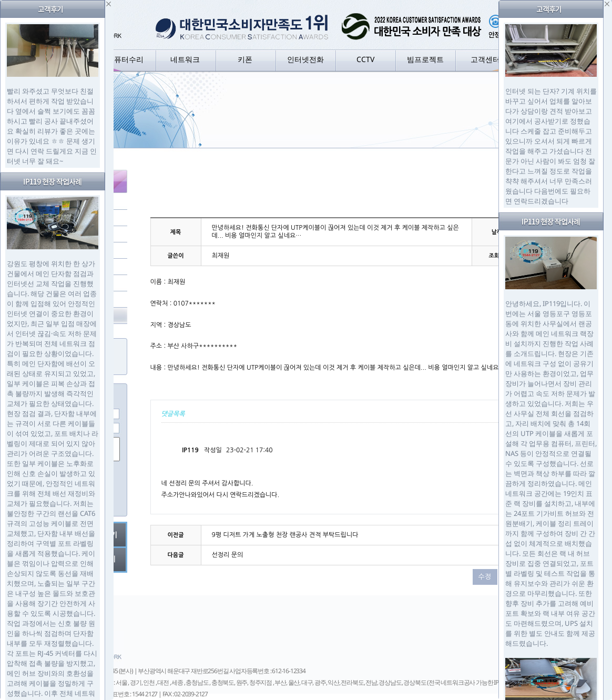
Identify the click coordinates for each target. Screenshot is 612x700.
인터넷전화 (305, 59)
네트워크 (185, 59)
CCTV (365, 59)
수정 (484, 577)
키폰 (245, 59)
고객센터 (485, 59)
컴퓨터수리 (125, 59)
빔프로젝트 (425, 59)
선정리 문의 (228, 555)
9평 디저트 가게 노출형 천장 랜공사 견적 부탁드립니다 (285, 535)
